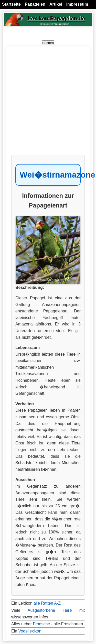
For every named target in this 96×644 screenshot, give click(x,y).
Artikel (56, 4)
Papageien (35, 4)
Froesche (41, 624)
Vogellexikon (30, 631)
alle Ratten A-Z (47, 603)
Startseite (11, 4)
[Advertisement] (48, 103)
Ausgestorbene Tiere (50, 610)
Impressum (77, 4)
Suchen (48, 43)
